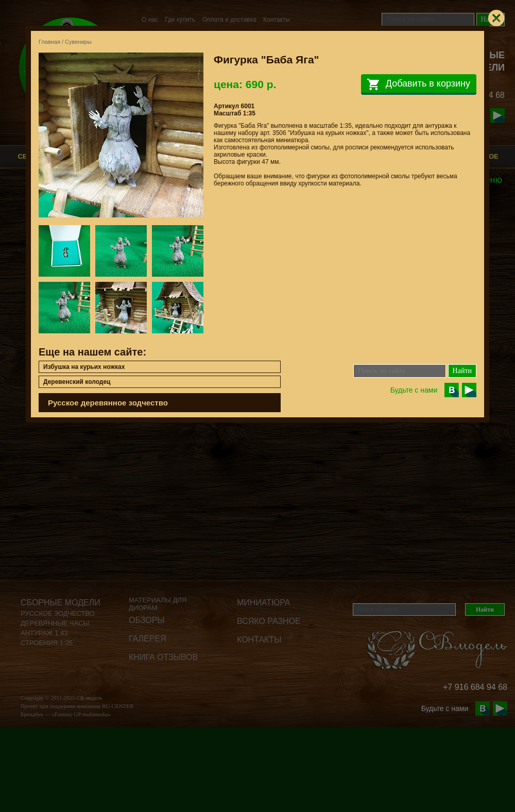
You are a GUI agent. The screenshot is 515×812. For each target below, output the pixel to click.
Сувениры (78, 42)
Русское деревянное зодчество (108, 403)
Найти (462, 371)
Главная (49, 42)
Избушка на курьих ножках (84, 367)
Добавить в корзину (419, 84)
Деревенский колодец (77, 382)
